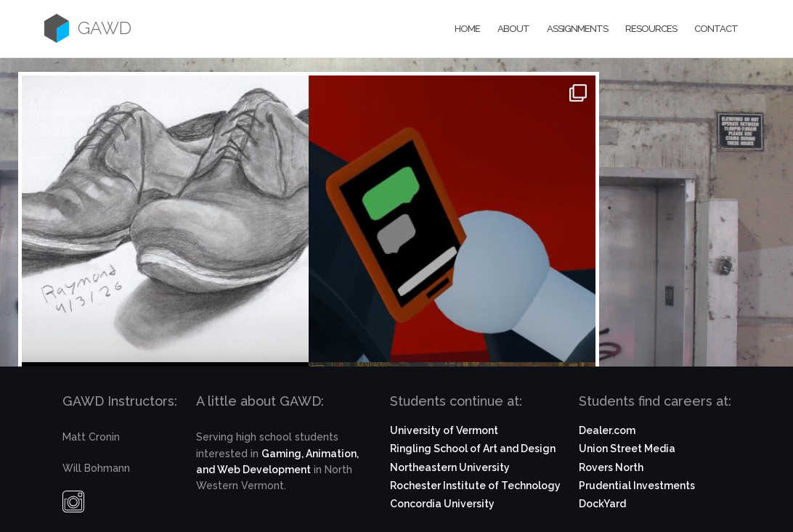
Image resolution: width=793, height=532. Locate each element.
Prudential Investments (637, 486)
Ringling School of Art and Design (473, 449)
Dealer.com (607, 430)
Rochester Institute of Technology (475, 486)
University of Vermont (444, 430)
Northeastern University (450, 467)
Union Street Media (627, 449)
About (513, 29)
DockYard (602, 504)
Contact (716, 29)
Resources (651, 29)
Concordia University (442, 504)
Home (467, 29)
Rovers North (611, 467)
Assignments (577, 29)
